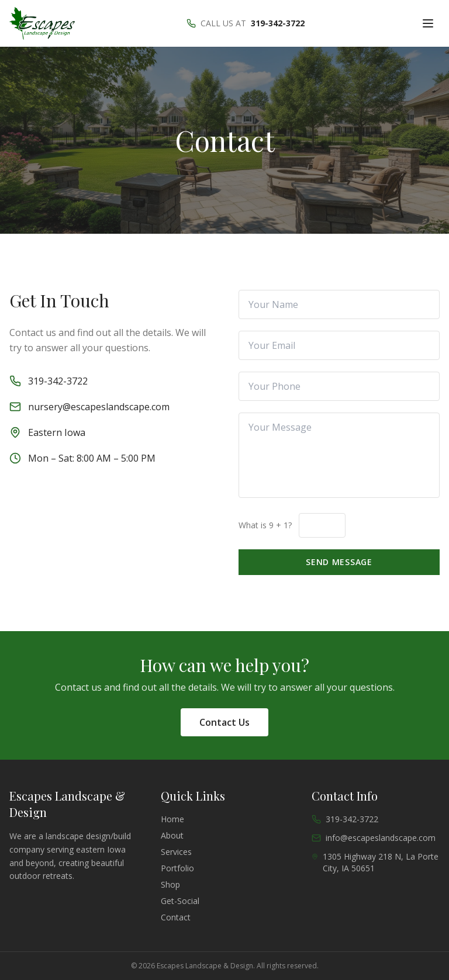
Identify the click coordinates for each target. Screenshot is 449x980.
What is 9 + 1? (265, 525)
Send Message (339, 562)
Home (172, 819)
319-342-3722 (278, 23)
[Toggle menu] (428, 23)
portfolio (177, 868)
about (172, 835)
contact (176, 917)
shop (170, 884)
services (176, 852)
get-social (180, 901)
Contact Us (224, 722)
